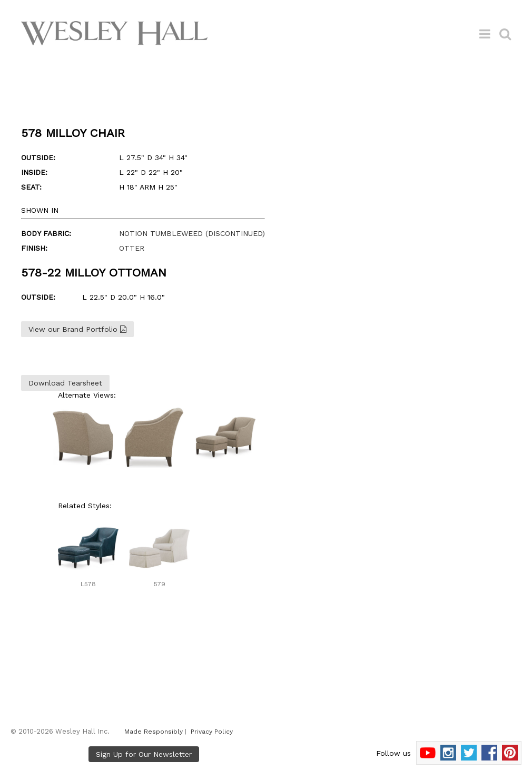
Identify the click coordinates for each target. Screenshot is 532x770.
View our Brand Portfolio (77, 329)
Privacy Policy (212, 732)
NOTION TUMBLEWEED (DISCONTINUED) (192, 233)
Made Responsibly (154, 732)
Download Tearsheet (65, 383)
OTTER (132, 248)
